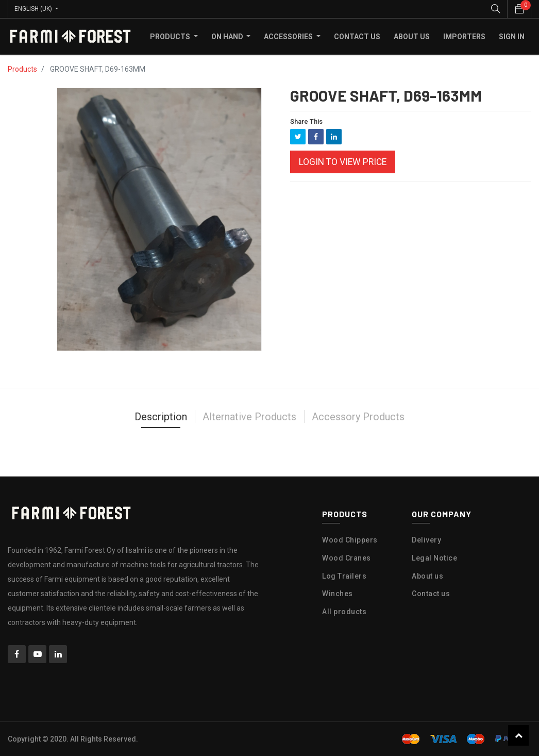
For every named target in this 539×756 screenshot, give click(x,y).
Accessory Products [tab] (358, 417)
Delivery (426, 540)
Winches (338, 594)
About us (427, 576)
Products (22, 69)
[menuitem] (357, 37)
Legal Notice (434, 558)
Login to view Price (343, 162)
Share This (306, 121)
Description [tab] (161, 417)
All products (344, 612)
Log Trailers (344, 576)
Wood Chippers (350, 540)
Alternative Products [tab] (249, 417)
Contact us (431, 594)
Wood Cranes (347, 558)
